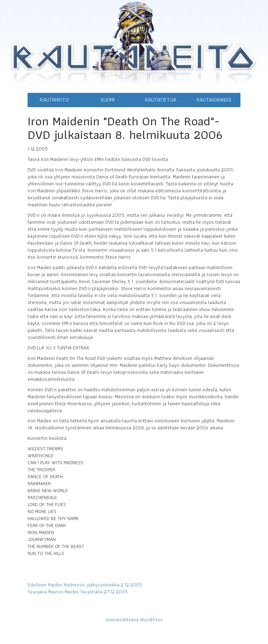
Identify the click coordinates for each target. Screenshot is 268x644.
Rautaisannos (214, 100)
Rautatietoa (161, 100)
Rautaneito (54, 100)
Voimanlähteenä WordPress (134, 620)
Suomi (107, 100)
